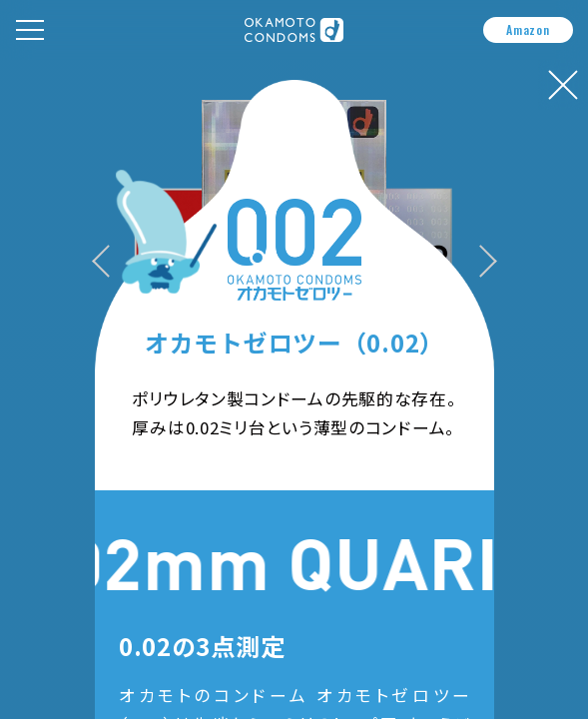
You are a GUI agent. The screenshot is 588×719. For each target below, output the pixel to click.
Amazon (528, 29)
